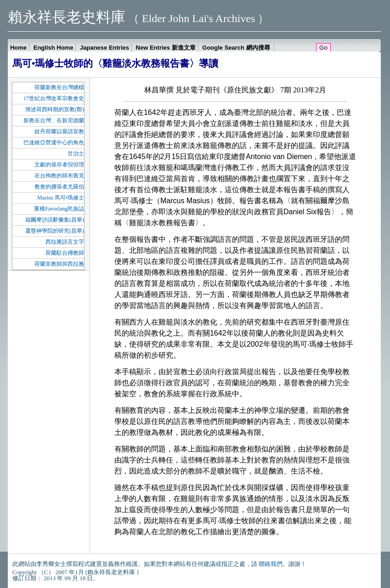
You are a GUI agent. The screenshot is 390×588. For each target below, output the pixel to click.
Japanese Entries (105, 48)
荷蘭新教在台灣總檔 (59, 87)
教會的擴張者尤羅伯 (59, 187)
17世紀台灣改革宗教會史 (54, 98)
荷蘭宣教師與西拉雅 (59, 264)
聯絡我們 (271, 564)
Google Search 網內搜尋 (237, 48)
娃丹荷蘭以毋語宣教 (59, 131)
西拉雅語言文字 (65, 242)
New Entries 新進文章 (166, 48)
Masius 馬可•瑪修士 (61, 198)
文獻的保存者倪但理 (59, 165)
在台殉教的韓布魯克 (59, 176)
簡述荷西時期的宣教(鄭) (55, 109)
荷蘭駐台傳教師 (65, 253)
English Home (54, 48)
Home (18, 48)
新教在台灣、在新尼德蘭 (54, 120)
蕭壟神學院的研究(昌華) (55, 231)
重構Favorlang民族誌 (59, 209)
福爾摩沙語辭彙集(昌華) (55, 220)
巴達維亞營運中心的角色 (54, 143)
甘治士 (76, 154)
